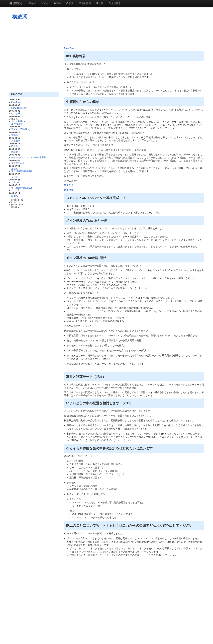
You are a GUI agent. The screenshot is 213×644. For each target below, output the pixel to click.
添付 (45, 3)
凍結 (57, 3)
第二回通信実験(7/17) (22, 171)
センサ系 (16, 114)
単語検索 (114, 3)
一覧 (100, 3)
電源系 (15, 135)
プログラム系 (18, 163)
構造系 (20, 17)
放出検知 (16, 182)
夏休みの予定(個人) (21, 129)
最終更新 (85, 3)
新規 (70, 3)
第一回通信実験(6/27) (22, 188)
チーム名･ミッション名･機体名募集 (29, 158)
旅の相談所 (17, 124)
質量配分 (16, 141)
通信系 (15, 169)
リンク (15, 177)
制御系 (15, 196)
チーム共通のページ (21, 121)
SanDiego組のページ (21, 108)
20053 (16, 3)
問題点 (15, 146)
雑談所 (15, 152)
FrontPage (16, 102)
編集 (32, 3)
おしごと (16, 190)
